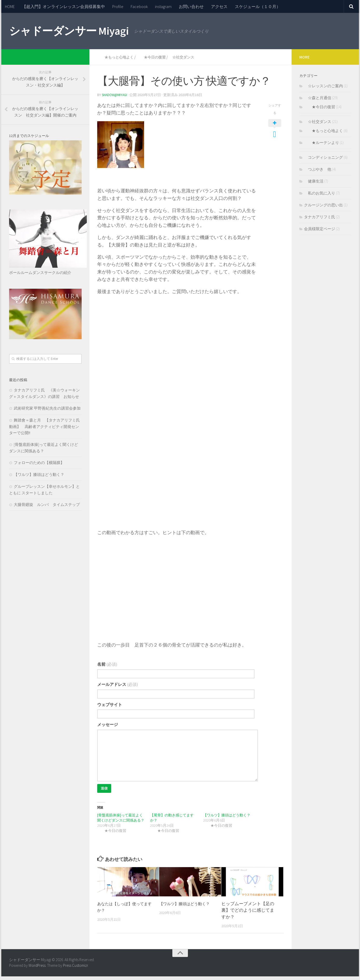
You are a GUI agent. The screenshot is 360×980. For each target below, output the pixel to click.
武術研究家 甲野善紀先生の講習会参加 (47, 408)
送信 (105, 791)
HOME (10, 6)
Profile (118, 6)
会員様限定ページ (320, 229)
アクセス (219, 6)
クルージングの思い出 (323, 205)
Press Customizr (75, 969)
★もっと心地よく (118, 57)
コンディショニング (323, 157)
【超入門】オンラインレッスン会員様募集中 (63, 6)
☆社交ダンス (193, 57)
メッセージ (108, 727)
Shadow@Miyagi (115, 95)
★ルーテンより (322, 143)
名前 (107, 664)
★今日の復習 (158, 57)
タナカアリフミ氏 (320, 217)
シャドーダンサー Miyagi (69, 31)
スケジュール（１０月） (258, 6)
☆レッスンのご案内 (323, 86)
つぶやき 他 (318, 169)
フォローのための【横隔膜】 (39, 463)
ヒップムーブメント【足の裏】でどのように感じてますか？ (248, 914)
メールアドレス (118, 685)
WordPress (37, 969)
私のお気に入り (320, 193)
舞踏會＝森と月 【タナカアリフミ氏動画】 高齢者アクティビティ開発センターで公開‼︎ (44, 426)
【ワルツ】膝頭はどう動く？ (229, 819)
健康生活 (314, 181)
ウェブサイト (110, 706)
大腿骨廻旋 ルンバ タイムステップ (47, 504)
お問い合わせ (191, 6)
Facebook (139, 6)
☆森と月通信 (318, 98)
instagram (163, 6)
